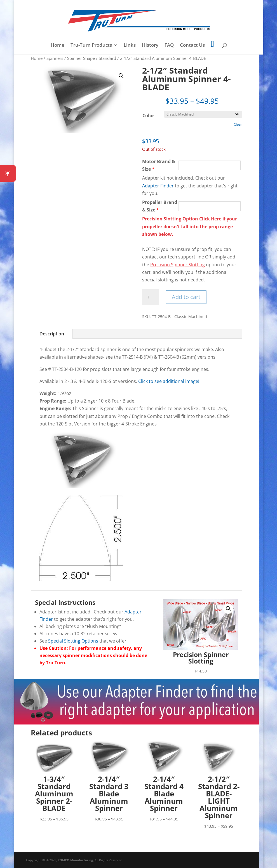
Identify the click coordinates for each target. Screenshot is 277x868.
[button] (121, 76)
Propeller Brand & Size (160, 206)
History (150, 46)
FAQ (169, 46)
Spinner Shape (81, 58)
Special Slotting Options (73, 641)
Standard (107, 58)
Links (130, 46)
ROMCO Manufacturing (75, 860)
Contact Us (192, 46)
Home (57, 46)
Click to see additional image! (169, 381)
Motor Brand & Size (159, 165)
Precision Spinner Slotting (178, 265)
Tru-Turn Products (91, 46)
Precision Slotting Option (170, 219)
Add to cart (186, 297)
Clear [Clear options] (238, 124)
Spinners (55, 58)
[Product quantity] (151, 297)
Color (148, 116)
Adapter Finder (158, 186)
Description (52, 334)
